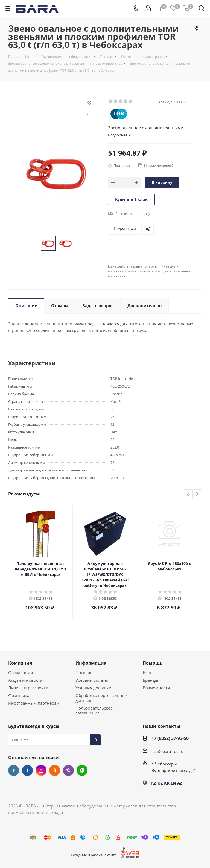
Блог (147, 672)
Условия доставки (94, 688)
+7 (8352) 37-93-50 (170, 738)
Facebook (27, 770)
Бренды (151, 680)
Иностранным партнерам (34, 703)
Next (197, 495)
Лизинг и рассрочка (28, 688)
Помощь (84, 672)
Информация (91, 663)
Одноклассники (55, 770)
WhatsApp (82, 770)
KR (167, 783)
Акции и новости (25, 680)
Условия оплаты (92, 680)
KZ (154, 783)
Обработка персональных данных (102, 698)
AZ (180, 783)
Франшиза (19, 695)
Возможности (156, 688)
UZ (160, 783)
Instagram (41, 770)
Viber (68, 770)
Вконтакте (14, 770)
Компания (20, 663)
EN (173, 783)
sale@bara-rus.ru (167, 751)
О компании (21, 672)
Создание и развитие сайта (94, 855)
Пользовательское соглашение (94, 710)
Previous (189, 495)
